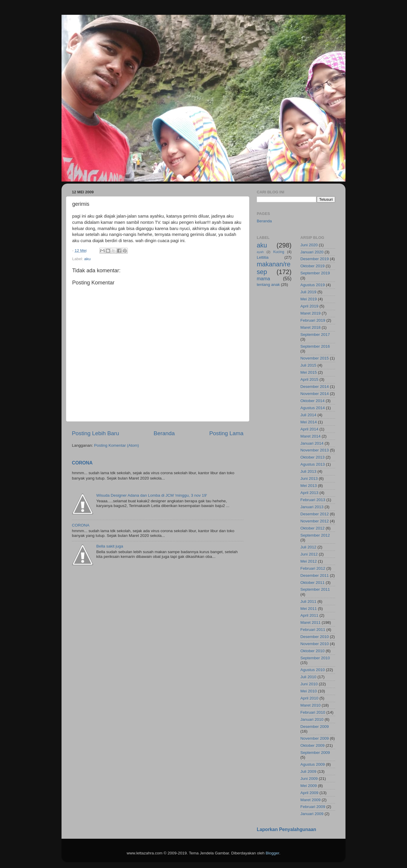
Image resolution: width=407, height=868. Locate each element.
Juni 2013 (309, 478)
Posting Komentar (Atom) (117, 445)
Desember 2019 (315, 259)
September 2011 (315, 589)
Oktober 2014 (313, 401)
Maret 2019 (311, 313)
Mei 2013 (309, 486)
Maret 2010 (311, 705)
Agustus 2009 (313, 764)
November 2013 (315, 450)
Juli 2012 (309, 547)
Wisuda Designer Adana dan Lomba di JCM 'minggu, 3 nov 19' (151, 495)
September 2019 (315, 273)
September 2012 (315, 535)
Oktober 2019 (313, 266)
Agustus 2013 (313, 464)
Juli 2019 (309, 292)
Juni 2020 (309, 245)
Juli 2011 (309, 601)
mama (263, 278)
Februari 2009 (313, 807)
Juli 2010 (309, 677)
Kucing (279, 252)
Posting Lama (226, 433)
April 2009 (310, 793)
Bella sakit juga (110, 546)
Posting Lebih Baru (96, 433)
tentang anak (268, 285)
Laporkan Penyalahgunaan (286, 829)
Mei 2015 (309, 372)
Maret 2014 (311, 436)
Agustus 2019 (313, 285)
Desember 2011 (315, 575)
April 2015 (310, 379)
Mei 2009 (309, 786)
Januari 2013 (312, 507)
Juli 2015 (309, 365)
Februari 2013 (313, 500)
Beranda (164, 433)
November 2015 (315, 358)
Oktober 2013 (313, 457)
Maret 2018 (311, 327)
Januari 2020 (312, 252)
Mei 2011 (309, 609)
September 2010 (315, 658)
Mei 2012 (309, 561)
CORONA (82, 463)
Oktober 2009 (313, 745)
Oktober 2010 (313, 651)
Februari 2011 (313, 630)
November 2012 (315, 521)
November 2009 (315, 738)
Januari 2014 (312, 443)
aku (88, 259)
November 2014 (315, 394)
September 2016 (315, 346)
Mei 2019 (309, 299)
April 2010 (310, 698)
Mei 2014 (309, 422)
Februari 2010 (313, 712)
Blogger (272, 853)
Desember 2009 (315, 727)
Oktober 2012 (313, 528)
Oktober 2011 (313, 583)
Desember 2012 (315, 514)
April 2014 (310, 429)
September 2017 (315, 335)
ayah (260, 252)
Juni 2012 (309, 554)
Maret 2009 (311, 800)
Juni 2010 (309, 684)
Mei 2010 (309, 691)
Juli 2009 (309, 771)
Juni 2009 (309, 779)
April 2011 (310, 615)
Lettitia (263, 257)
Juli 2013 (309, 471)
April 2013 (310, 493)
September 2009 (315, 753)
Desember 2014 (315, 387)
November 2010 (315, 644)
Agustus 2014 (313, 408)
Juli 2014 (309, 415)
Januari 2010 (312, 719)
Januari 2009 (312, 814)
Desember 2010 (315, 637)
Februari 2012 (313, 568)
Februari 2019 (313, 320)
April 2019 (310, 306)
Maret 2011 (311, 622)
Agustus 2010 (313, 670)
